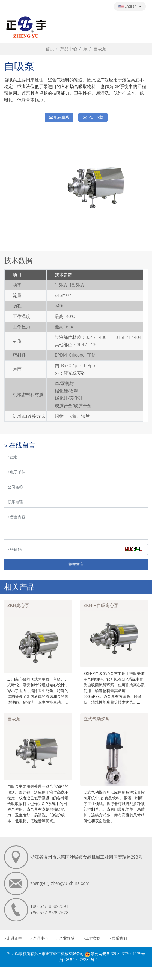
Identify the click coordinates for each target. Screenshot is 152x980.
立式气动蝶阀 (97, 719)
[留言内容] (76, 526)
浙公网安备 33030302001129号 (115, 954)
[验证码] (63, 549)
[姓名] (76, 457)
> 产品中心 (39, 938)
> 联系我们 (118, 938)
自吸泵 (14, 719)
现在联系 (59, 117)
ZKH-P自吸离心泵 (101, 606)
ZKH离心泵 (18, 606)
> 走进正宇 (13, 938)
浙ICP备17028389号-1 (79, 960)
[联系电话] (76, 502)
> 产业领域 (65, 938)
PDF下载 (93, 117)
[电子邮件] (76, 472)
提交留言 (76, 564)
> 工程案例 (92, 938)
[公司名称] (76, 487)
